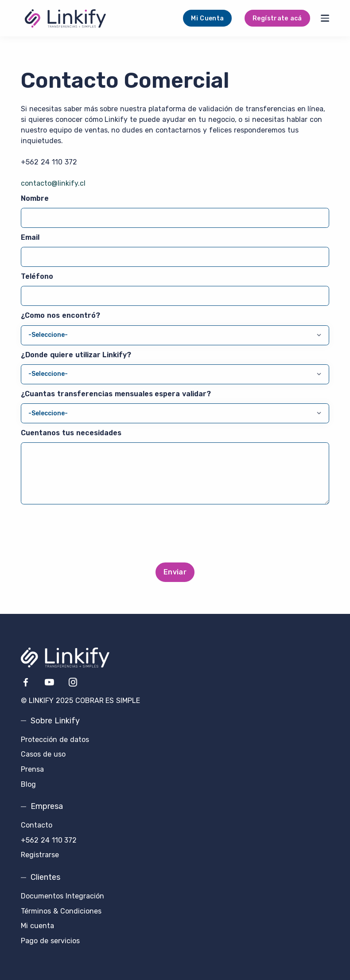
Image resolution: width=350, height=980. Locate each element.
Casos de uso (43, 754)
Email (30, 237)
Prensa (32, 769)
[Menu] (325, 18)
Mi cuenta (37, 926)
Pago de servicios (50, 941)
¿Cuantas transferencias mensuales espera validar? (116, 394)
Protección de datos (55, 740)
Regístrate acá (277, 18)
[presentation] (175, 535)
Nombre (35, 198)
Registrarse (40, 855)
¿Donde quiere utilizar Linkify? (76, 355)
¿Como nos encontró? (60, 315)
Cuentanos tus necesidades (71, 433)
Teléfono (37, 276)
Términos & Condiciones (61, 911)
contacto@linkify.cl (53, 183)
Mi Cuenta (207, 18)
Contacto (37, 825)
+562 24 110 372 (49, 162)
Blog (28, 784)
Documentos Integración (62, 896)
